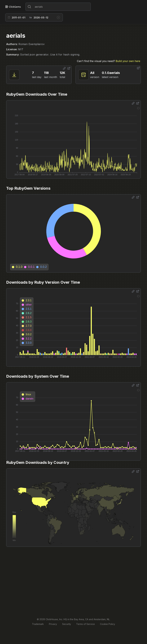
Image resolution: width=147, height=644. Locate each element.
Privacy (53, 624)
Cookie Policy (108, 624)
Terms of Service (85, 624)
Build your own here (128, 61)
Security (67, 624)
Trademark (38, 624)
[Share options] (64, 68)
